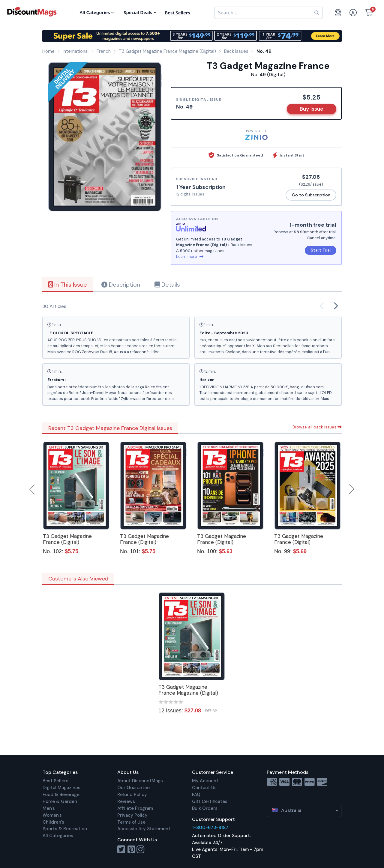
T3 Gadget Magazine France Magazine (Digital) (188, 690)
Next (352, 489)
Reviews (126, 801)
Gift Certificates (210, 801)
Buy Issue (312, 109)
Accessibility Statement (144, 829)
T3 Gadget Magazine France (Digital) (67, 539)
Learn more (190, 257)
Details (167, 285)
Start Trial (321, 250)
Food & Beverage (61, 795)
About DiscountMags (140, 781)
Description (121, 285)
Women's (52, 815)
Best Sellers (55, 781)
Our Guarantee (133, 788)
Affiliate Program (135, 808)
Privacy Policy (132, 815)
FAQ (196, 795)
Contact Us (204, 788)
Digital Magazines (61, 788)
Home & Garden (60, 801)
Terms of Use (131, 822)
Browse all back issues (317, 427)
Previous (33, 489)
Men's (49, 808)
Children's (53, 822)
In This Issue (68, 285)
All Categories (58, 836)
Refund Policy (132, 795)
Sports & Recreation (65, 829)
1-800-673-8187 (210, 828)
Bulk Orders (205, 808)
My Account (205, 781)
